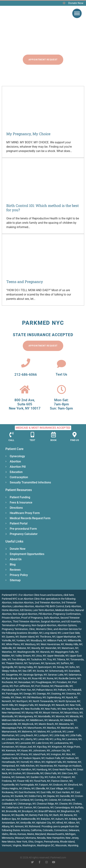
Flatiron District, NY (62, 781)
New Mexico (9, 842)
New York (22, 842)
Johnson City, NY (60, 751)
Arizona (25, 830)
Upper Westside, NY (58, 656)
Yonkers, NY (23, 640)
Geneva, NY (8, 777)
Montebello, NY (46, 716)
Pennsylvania (51, 842)
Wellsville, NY (9, 648)
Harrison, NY (13, 770)
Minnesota (8, 838)
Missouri (20, 838)
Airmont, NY (21, 826)
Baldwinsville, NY (30, 819)
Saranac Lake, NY (58, 675)
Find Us (75, 440)
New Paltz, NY (53, 709)
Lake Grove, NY (44, 743)
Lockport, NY (45, 735)
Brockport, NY (30, 811)
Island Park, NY (41, 754)
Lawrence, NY (74, 739)
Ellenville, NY (42, 788)
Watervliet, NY (53, 648)
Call (11, 440)
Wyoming (73, 845)
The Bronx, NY (48, 637)
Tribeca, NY (63, 659)
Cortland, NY (26, 800)
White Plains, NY (15, 644)
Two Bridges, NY (21, 659)
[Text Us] (61, 364)
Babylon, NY (48, 819)
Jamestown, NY (11, 754)
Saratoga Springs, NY (35, 675)
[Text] (33, 435)
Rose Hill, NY (39, 678)
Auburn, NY (62, 819)
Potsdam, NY (64, 682)
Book (53, 440)
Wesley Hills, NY (74, 644)
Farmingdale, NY (29, 785)
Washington (29, 845)
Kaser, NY (27, 751)
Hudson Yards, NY (12, 758)
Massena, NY (66, 724)
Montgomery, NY (28, 716)
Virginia (17, 845)
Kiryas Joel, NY (28, 747)
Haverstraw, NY (48, 766)
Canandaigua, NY (64, 807)
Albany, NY (8, 826)
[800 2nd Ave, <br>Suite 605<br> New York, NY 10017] (25, 389)
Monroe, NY (62, 716)
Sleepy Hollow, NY (12, 671)
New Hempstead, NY (13, 713)
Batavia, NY (70, 815)
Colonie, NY (55, 800)
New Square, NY (15, 709)
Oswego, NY (43, 694)
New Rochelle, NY (34, 709)
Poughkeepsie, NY (46, 682)
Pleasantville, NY (64, 686)
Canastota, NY (45, 807)
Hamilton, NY (28, 770)
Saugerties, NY (14, 675)
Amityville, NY (28, 823)
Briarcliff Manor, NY (49, 811)
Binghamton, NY (70, 811)
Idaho (5, 834)
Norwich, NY (9, 701)
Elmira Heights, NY (12, 788)
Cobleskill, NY (9, 804)
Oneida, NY (8, 697)
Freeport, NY (68, 777)
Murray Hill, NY (34, 713)
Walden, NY (8, 656)
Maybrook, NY (30, 724)
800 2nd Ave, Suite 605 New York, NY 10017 (25, 404)
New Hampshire (56, 838)
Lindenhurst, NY (15, 739)
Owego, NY (30, 694)
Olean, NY (20, 697)
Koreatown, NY (10, 747)
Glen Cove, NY (69, 773)
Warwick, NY (47, 652)
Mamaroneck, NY (11, 732)
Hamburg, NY (44, 770)
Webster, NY (24, 648)
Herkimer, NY (74, 762)
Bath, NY (58, 815)
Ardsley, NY (75, 819)
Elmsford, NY (75, 785)
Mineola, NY (76, 716)
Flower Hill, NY (25, 781)
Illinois (13, 834)
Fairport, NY (46, 785)
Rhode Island (67, 842)
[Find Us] (75, 435)
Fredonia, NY (9, 781)
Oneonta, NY (73, 694)
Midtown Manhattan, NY (15, 720)
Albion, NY (74, 823)
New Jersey (72, 838)
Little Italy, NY (61, 735)
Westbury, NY (32, 644)
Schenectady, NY (58, 671)
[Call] (11, 435)
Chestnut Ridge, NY (47, 804)
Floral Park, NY (42, 781)
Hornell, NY (27, 762)
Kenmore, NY (13, 751)
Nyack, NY (72, 697)
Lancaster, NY (27, 743)
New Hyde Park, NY (72, 709)
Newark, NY (62, 705)
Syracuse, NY (52, 663)
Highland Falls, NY (56, 762)
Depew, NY (53, 796)
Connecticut (61, 830)
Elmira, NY (29, 788)
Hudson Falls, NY (55, 758)
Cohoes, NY (68, 800)
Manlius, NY (53, 728)
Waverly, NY (38, 648)
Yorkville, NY (8, 640)
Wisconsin (61, 845)
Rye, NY (27, 678)
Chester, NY (65, 804)
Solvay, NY (63, 667)
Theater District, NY (17, 663)
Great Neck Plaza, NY (64, 770)
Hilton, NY (39, 762)
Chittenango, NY (27, 804)
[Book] (53, 435)
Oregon (39, 842)
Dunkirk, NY (21, 796)
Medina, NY (71, 720)
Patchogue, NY (14, 694)
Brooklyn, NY (35, 633)
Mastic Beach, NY (48, 724)
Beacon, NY (8, 815)
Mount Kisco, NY (73, 713)
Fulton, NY (54, 777)
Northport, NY (24, 701)
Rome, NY (52, 678)
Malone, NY (44, 732)
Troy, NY (51, 659)
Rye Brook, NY (14, 678)
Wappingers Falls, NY (67, 652)
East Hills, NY (48, 792)
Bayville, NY (22, 815)
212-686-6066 (26, 375)
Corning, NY (41, 800)
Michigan (70, 834)
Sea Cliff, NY (29, 671)
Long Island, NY (52, 633)
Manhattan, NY (69, 728)
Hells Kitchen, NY (29, 766)
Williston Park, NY (57, 640)
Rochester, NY (9, 682)
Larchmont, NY (10, 743)
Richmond (35, 826)
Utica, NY (41, 656)
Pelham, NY (64, 690)
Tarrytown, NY (36, 663)
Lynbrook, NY (58, 732)
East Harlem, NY (65, 792)
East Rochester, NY (29, 792)
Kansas (22, 834)
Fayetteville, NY (10, 785)
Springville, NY (10, 667)
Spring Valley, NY (28, 667)
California (36, 830)
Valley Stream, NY (25, 656)
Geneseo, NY (22, 777)
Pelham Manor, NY (47, 690)
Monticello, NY (10, 716)
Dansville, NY (67, 796)
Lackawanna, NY (63, 743)
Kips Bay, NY (44, 747)
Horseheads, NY (11, 762)
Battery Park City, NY (41, 815)
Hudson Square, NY (34, 758)
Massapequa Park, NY (14, 728)
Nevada (41, 838)
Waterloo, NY (9, 652)
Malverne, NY (29, 732)
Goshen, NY (19, 773)
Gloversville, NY (35, 773)
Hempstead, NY (10, 766)
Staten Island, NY (29, 637)
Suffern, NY (67, 663)
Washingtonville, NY (28, 652)
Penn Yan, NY (28, 690)
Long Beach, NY (28, 735)
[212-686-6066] (26, 363)
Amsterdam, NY (10, 823)
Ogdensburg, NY (56, 697)
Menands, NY (56, 720)
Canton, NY (30, 807)
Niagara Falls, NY (28, 705)
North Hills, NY (10, 705)
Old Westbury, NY (36, 697)
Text (32, 440)
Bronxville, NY (13, 811)
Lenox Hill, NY (45, 739)
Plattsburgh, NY (11, 690)
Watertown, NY (70, 648)
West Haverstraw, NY (52, 644)
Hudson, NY (72, 758)
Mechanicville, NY (11, 724)
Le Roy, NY (59, 739)
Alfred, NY (62, 823)
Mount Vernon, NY (53, 713)
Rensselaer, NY (26, 682)
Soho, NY (74, 667)
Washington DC (46, 845)
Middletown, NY (39, 720)
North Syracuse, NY (69, 701)
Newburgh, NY (47, 705)
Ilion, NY (71, 754)
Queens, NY (12, 637)
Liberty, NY (31, 739)
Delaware (74, 830)
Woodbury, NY (38, 640)
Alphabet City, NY (46, 823)
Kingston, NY (59, 747)
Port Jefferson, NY (24, 686)
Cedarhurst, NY (14, 807)
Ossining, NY (58, 694)
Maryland (40, 834)
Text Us (61, 374)
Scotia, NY (42, 671)
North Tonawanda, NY (45, 701)
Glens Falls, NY (53, 773)
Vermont (7, 845)
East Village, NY (59, 788)
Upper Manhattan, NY (68, 637)
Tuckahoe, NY (38, 659)
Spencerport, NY (47, 667)
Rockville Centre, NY (69, 678)
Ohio (31, 842)
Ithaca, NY (26, 754)
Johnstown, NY (41, 751)
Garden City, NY (39, 777)
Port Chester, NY (44, 686)
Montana (31, 838)
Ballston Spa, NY (11, 819)
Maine (31, 834)
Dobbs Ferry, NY (37, 796)
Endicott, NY (60, 785)
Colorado (48, 830)
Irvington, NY (58, 754)
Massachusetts (55, 834)
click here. (69, 595)
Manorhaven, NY (37, 728)
